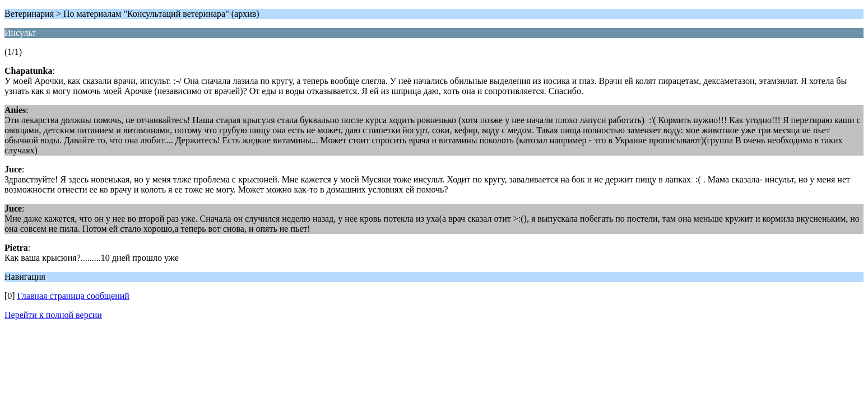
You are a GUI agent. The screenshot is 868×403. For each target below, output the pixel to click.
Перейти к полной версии (53, 315)
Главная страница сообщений (73, 296)
